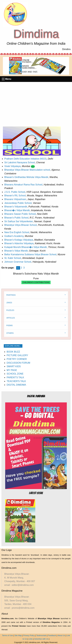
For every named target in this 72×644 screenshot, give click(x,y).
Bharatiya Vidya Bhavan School (21, 225)
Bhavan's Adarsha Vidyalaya (19, 243)
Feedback (52, 635)
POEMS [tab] (9, 326)
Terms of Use (7, 635)
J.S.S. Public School (15, 192)
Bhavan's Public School (16, 218)
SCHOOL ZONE (15, 374)
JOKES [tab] (9, 303)
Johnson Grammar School (18, 262)
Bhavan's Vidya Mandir (16, 251)
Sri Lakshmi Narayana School (20, 162)
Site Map (18, 635)
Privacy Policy (29, 635)
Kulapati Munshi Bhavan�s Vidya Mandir (26, 247)
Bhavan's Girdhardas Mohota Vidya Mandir (26, 177)
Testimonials (41, 635)
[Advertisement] (36, 103)
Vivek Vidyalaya (12, 166)
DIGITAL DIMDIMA (16, 385)
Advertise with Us (41, 639)
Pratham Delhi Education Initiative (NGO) (25, 159)
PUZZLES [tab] (10, 310)
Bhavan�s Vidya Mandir (17, 210)
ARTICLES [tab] (11, 318)
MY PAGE (12, 370)
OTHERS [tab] (10, 333)
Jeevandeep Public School (18, 203)
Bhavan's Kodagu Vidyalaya (19, 240)
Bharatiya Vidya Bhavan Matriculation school (27, 170)
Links (31, 639)
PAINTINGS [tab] (11, 295)
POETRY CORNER (17, 359)
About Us (61, 635)
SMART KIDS (14, 366)
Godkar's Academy (14, 236)
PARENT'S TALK (15, 377)
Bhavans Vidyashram (15, 199)
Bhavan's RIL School (15, 196)
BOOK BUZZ (13, 352)
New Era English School (17, 232)
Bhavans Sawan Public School (20, 214)
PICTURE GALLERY (17, 355)
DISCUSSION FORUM (18, 363)
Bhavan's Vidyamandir (16, 207)
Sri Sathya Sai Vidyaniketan (19, 221)
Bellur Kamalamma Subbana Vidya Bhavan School (30, 254)
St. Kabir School (13, 258)
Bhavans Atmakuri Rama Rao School (23, 185)
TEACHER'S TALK (16, 381)
